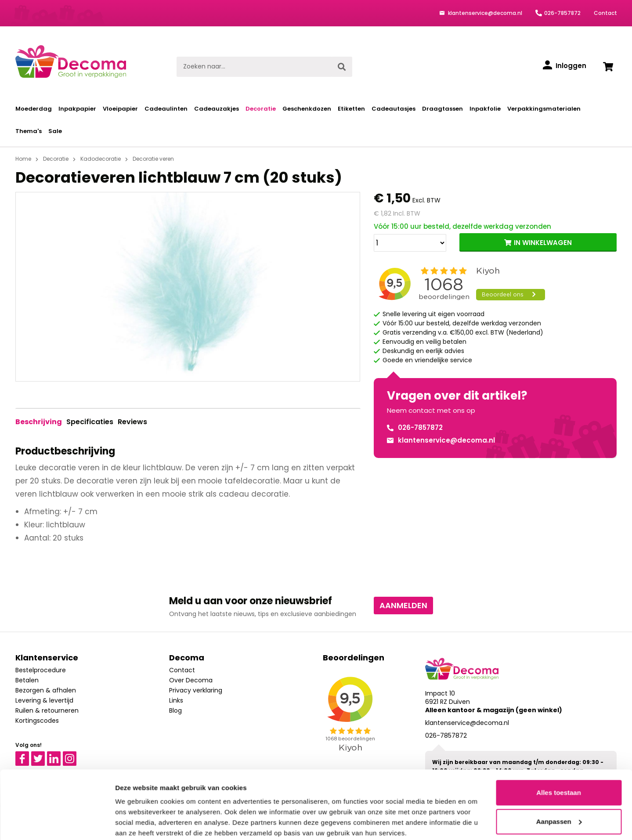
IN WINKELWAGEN (543, 243)
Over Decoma (191, 680)
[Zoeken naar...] (254, 67)
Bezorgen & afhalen (46, 690)
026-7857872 (562, 13)
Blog (175, 710)
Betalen (27, 680)
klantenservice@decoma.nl (484, 13)
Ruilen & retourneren (47, 710)
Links (176, 700)
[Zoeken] (342, 67)
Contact (605, 13)
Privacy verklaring (196, 690)
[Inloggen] (565, 66)
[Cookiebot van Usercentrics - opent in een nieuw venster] (57, 823)
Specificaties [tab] (90, 422)
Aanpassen (559, 787)
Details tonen (136, 823)
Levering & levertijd (44, 700)
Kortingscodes (37, 721)
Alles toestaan (559, 758)
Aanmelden (403, 605)
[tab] (39, 422)
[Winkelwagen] (608, 67)
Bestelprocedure (41, 670)
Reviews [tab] (132, 422)
